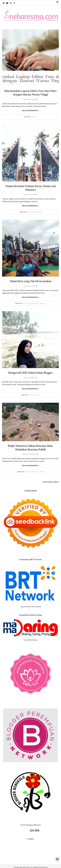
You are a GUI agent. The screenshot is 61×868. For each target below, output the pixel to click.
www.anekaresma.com (26, 866)
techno (34, 116)
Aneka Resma (44, 866)
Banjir (28, 471)
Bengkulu (31, 211)
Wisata (39, 211)
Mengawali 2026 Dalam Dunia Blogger (30, 372)
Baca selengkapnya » (31, 110)
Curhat (26, 303)
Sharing (43, 303)
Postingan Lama (50, 481)
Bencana (35, 471)
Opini (38, 394)
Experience (34, 303)
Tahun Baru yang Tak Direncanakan (31, 281)
